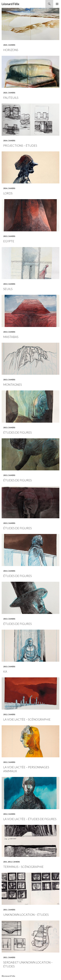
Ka (5, 671)
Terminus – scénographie (23, 867)
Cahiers (12, 45)
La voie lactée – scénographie (27, 719)
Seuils (8, 289)
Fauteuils (11, 98)
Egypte (9, 241)
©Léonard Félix (8, 976)
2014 (5, 141)
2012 (5, 714)
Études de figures (17, 432)
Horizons (11, 50)
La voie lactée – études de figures (30, 819)
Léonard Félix (10, 4)
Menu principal (57, 4)
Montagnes (13, 385)
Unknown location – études (26, 915)
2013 (5, 236)
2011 (5, 862)
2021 (5, 45)
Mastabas (11, 337)
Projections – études (20, 146)
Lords (8, 193)
